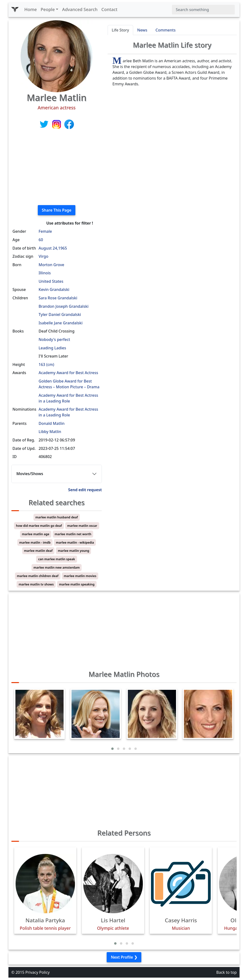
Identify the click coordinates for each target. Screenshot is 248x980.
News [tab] (142, 30)
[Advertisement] (57, 168)
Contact (109, 9)
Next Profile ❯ (124, 957)
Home (31, 9)
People (48, 9)
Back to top (226, 972)
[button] (112, 749)
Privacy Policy (37, 972)
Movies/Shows (30, 474)
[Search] (203, 10)
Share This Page (57, 210)
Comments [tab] (166, 30)
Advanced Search (80, 9)
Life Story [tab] (120, 30)
